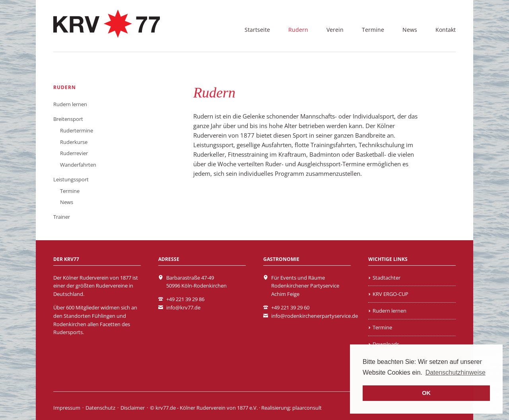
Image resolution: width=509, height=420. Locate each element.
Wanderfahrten (78, 165)
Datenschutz (100, 408)
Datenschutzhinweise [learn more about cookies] (456, 372)
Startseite (257, 30)
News (410, 30)
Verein (335, 30)
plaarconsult (307, 408)
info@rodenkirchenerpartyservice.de (315, 316)
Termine (373, 30)
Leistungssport (71, 179)
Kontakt (446, 30)
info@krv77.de (183, 307)
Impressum (67, 408)
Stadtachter (387, 278)
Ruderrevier (74, 153)
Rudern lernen (70, 104)
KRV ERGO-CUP (390, 294)
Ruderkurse (74, 142)
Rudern (298, 30)
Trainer (62, 217)
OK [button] (426, 393)
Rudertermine (77, 130)
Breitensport (68, 119)
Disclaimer (133, 408)
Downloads (386, 344)
